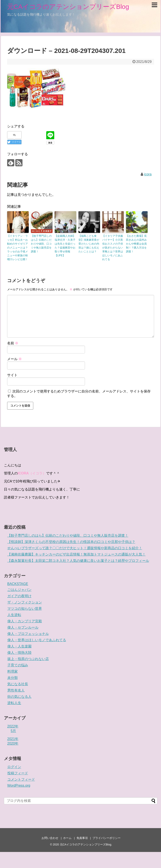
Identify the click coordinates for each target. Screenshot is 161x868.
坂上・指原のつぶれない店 (28, 659)
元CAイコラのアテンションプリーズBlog (68, 7)
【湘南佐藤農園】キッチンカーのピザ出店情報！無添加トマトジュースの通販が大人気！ (77, 554)
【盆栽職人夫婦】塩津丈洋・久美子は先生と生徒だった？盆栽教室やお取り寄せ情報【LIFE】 (65, 246)
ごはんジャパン (19, 590)
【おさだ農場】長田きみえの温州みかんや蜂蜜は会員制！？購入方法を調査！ (136, 244)
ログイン (14, 767)
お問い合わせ (50, 838)
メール (14, 359)
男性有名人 (16, 690)
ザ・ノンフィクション (25, 602)
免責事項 (82, 838)
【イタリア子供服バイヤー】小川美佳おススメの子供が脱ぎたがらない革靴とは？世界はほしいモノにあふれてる (113, 248)
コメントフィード (21, 779)
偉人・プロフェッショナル (28, 634)
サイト (12, 375)
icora (148, 174)
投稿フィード (18, 773)
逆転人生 (14, 703)
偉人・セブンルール (23, 627)
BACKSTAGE (18, 584)
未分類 (13, 678)
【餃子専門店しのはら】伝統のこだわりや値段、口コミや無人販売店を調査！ (41, 244)
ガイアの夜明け (19, 596)
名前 (13, 343)
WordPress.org (19, 785)
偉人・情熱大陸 (19, 653)
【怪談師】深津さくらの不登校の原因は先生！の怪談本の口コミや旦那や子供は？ (71, 542)
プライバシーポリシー (107, 838)
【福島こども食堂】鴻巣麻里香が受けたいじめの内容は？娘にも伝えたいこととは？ (89, 244)
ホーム (67, 838)
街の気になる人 (19, 697)
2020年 (13, 743)
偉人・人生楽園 (19, 646)
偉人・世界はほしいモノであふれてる (37, 640)
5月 (14, 731)
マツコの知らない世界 (25, 609)
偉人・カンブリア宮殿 (25, 621)
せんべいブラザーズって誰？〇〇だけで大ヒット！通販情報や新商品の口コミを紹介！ (75, 548)
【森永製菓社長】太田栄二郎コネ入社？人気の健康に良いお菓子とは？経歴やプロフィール (78, 561)
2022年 (13, 726)
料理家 (13, 671)
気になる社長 (18, 684)
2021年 (13, 739)
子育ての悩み (18, 665)
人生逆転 (14, 615)
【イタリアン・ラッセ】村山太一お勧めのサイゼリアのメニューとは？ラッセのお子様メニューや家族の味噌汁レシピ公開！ (18, 248)
